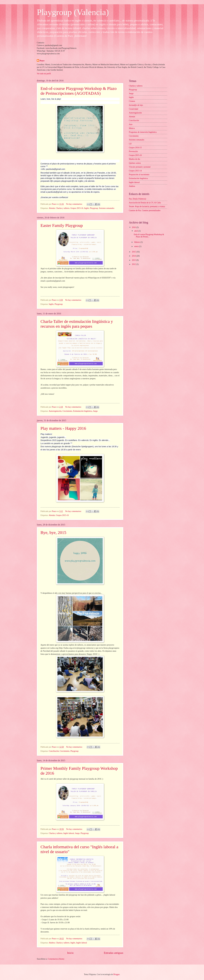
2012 (134, 264)
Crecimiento (67, 411)
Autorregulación (55, 411)
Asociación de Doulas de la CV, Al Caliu (145, 203)
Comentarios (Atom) (56, 959)
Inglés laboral (69, 833)
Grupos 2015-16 (77, 208)
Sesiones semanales (107, 208)
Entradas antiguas (114, 953)
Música (132, 128)
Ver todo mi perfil (44, 74)
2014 (134, 256)
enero (137, 246)
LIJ (130, 144)
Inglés (87, 208)
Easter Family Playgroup (62, 225)
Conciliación (54, 751)
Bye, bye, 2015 (53, 532)
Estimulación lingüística (83, 411)
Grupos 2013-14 (135, 171)
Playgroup (94, 208)
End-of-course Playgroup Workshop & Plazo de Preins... (149, 236)
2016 (134, 227)
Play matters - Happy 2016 (63, 428)
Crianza (132, 101)
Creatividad (133, 109)
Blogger (116, 974)
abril (136, 231)
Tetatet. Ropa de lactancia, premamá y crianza (147, 206)
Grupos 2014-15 (135, 148)
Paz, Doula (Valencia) (137, 199)
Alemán (52, 208)
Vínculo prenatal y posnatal (140, 167)
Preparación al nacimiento (139, 175)
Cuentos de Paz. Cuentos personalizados (145, 210)
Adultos (52, 943)
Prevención (133, 151)
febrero (137, 242)
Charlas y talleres (63, 208)
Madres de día (134, 159)
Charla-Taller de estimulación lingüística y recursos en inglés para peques (77, 324)
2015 (134, 252)
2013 (134, 260)
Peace (42, 61)
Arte (131, 124)
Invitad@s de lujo (136, 105)
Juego (95, 411)
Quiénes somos (135, 163)
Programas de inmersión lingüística (143, 132)
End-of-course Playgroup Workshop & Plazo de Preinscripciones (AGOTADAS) (79, 91)
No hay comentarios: (75, 204)
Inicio (70, 953)
